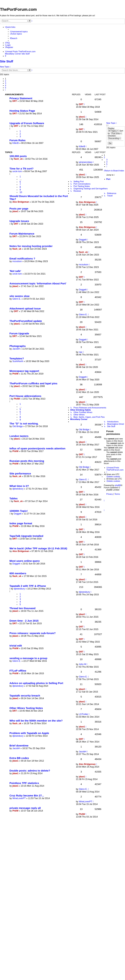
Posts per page (19, 209)
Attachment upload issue (25, 308)
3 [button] (6, 83)
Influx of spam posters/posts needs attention (37, 448)
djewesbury (18, 489)
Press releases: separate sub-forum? (33, 633)
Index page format (21, 523)
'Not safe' (15, 271)
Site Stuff (7, 61)
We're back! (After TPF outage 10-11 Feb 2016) (38, 548)
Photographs (18, 346)
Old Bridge (17, 426)
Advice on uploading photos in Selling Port (36, 683)
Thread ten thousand (22, 608)
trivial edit (16, 646)
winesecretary (86, 162)
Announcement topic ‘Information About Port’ (38, 283)
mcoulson (17, 261)
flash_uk (18, 159)
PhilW (15, 374)
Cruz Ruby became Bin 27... (27, 796)
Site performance (20, 473)
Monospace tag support (24, 371)
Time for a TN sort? (21, 169)
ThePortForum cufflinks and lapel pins (33, 383)
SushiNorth (18, 361)
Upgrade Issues (19, 221)
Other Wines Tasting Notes (26, 708)
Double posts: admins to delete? (30, 771)
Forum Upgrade (19, 333)
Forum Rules (17, 140)
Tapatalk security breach (25, 696)
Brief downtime (19, 746)
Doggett (83, 240)
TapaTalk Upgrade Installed (26, 536)
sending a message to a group (28, 658)
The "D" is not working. (24, 424)
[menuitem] (19, 32)
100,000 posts (18, 156)
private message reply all (25, 808)
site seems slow (19, 296)
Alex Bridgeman (21, 202)
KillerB (16, 143)
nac (81, 352)
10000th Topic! (19, 511)
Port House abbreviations (25, 396)
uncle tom (17, 171)
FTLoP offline (18, 671)
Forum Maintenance (22, 234)
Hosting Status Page (22, 111)
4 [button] (6, 85)
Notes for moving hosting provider (31, 246)
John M (82, 664)
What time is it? (19, 486)
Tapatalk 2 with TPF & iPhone (28, 586)
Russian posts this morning (27, 461)
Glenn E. (17, 299)
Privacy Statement (21, 98)
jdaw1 (82, 117)
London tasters (19, 436)
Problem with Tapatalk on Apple (29, 733)
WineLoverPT (19, 798)
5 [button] (6, 88)
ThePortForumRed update (26, 321)
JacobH (16, 349)
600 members (18, 573)
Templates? (17, 358)
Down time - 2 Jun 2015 (24, 621)
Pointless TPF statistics (24, 783)
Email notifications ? (22, 259)
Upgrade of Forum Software (27, 123)
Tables (14, 498)
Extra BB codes (19, 758)
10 (21, 192)
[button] (5, 90)
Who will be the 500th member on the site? (36, 721)
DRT (15, 101)
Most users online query (25, 561)
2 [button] (6, 81)
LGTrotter (83, 714)
